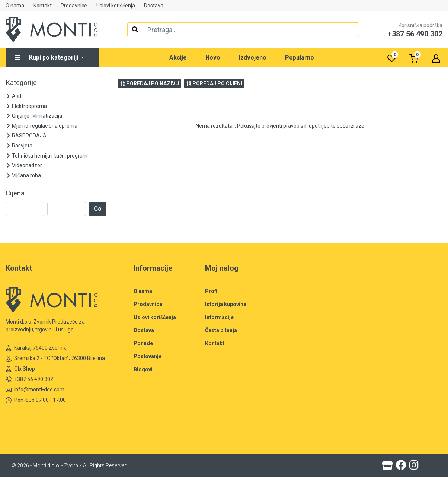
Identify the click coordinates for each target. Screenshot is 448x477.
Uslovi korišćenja (116, 6)
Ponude (143, 343)
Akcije (178, 58)
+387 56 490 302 (29, 379)
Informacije (219, 317)
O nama (15, 6)
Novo (213, 58)
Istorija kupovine (226, 304)
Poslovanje (148, 356)
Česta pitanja (221, 330)
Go (98, 209)
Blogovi (143, 369)
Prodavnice (74, 6)
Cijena (15, 193)
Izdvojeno (253, 58)
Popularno (300, 58)
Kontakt (43, 6)
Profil (212, 291)
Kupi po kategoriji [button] (47, 58)
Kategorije (21, 83)
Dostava (154, 6)
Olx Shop (20, 369)
